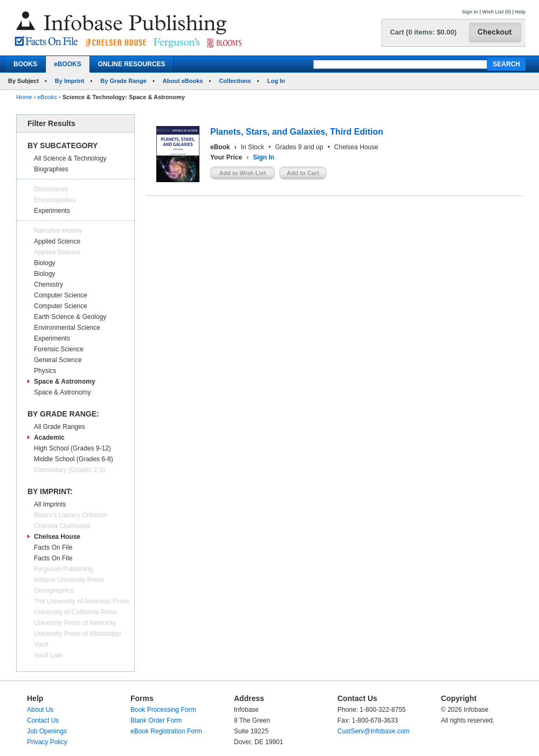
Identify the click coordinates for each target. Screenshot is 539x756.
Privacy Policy (47, 742)
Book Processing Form (163, 710)
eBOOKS (68, 64)
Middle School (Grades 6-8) (74, 459)
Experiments (52, 211)
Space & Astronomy (65, 382)
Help (520, 12)
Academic (49, 438)
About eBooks (183, 81)
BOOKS (25, 64)
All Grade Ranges (60, 427)
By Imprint (70, 81)
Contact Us (43, 720)
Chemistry (49, 285)
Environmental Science (67, 328)
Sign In (470, 12)
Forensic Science (59, 349)
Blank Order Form (156, 720)
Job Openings (47, 731)
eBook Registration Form (166, 731)
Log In (276, 81)
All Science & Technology (70, 158)
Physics (45, 371)
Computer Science (61, 295)
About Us (40, 710)
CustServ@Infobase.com (374, 731)
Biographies (51, 169)
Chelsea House (57, 537)
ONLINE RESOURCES (132, 64)
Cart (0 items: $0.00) (423, 32)
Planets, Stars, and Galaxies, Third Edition (297, 132)
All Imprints (50, 504)
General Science (58, 360)
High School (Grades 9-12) (72, 448)
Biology (44, 263)
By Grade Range (123, 81)
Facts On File (53, 547)
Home (24, 97)
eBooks (47, 97)
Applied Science (57, 241)
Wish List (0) (497, 12)
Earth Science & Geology (70, 317)
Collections (235, 81)
